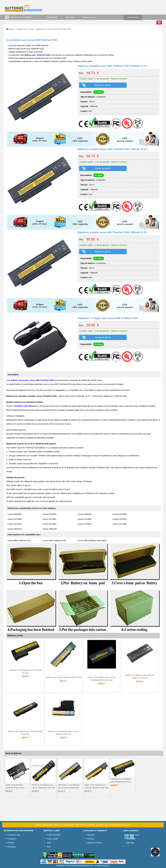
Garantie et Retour (94, 843)
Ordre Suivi (70, 17)
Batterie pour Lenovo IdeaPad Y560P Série (63, 677)
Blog (49, 847)
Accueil (11, 29)
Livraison (90, 839)
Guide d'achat (52, 17)
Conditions (12, 839)
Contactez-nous (89, 17)
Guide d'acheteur (54, 835)
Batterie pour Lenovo (25, 29)
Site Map (130, 843)
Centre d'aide (133, 17)
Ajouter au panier (103, 85)
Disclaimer (12, 847)
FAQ (49, 843)
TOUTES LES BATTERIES (21, 17)
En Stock (99, 92)
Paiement (91, 835)
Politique (11, 843)
